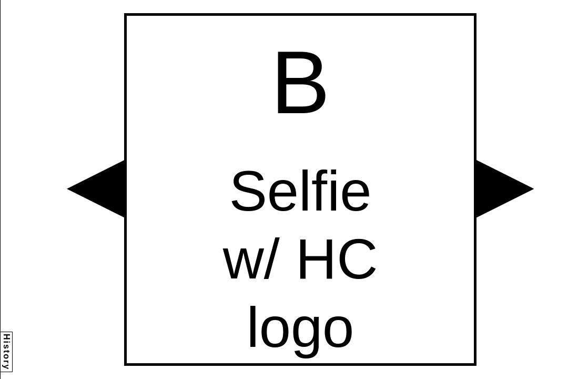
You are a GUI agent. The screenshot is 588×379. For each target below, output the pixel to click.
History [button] (7, 352)
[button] (95, 189)
